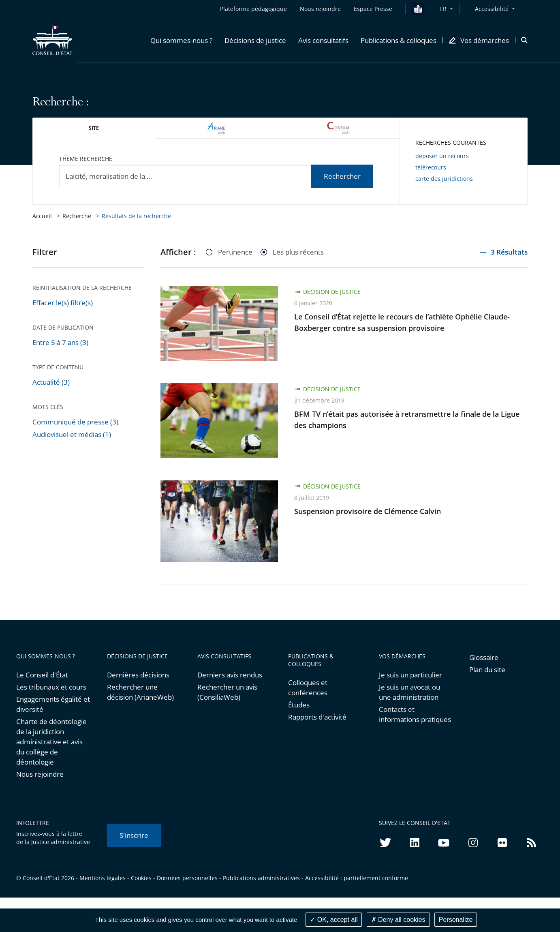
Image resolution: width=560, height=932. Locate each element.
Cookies (141, 878)
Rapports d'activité (317, 717)
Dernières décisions (138, 675)
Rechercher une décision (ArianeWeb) (140, 692)
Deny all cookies (398, 920)
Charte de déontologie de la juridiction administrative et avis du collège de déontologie (51, 742)
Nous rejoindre (40, 774)
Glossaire (484, 657)
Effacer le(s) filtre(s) (63, 303)
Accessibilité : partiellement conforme (357, 878)
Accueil (42, 216)
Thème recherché (86, 159)
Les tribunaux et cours (51, 687)
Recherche (77, 216)
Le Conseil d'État (42, 675)
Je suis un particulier (410, 675)
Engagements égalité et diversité (53, 704)
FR (443, 9)
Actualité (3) (51, 382)
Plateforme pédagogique (253, 9)
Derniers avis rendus (230, 675)
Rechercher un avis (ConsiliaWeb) (227, 692)
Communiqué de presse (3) (75, 422)
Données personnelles (187, 878)
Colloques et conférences (308, 688)
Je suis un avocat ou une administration (409, 692)
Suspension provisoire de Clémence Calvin (368, 511)
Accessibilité (492, 9)
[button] (181, 40)
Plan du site (487, 670)
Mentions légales (103, 878)
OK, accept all (334, 920)
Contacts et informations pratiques (415, 714)
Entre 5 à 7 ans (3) (60, 342)
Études (299, 705)
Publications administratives (261, 878)
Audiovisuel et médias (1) (72, 434)
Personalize (456, 920)
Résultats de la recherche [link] (136, 216)
